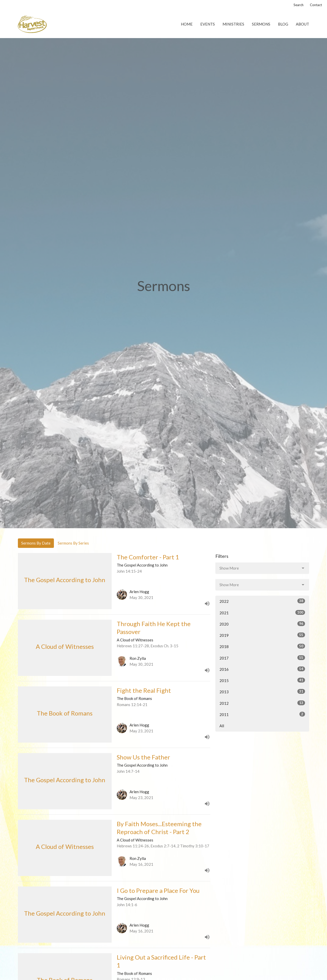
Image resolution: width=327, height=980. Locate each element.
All (222, 726)
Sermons (261, 24)
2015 (262, 680)
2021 (262, 613)
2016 (262, 669)
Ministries (233, 24)
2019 (262, 635)
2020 (262, 624)
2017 (262, 658)
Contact (316, 5)
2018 (262, 646)
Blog (283, 24)
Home (187, 24)
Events (208, 24)
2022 (262, 601)
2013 (262, 691)
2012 (262, 703)
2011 (262, 714)
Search (299, 5)
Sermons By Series (73, 543)
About (302, 24)
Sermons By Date (36, 543)
